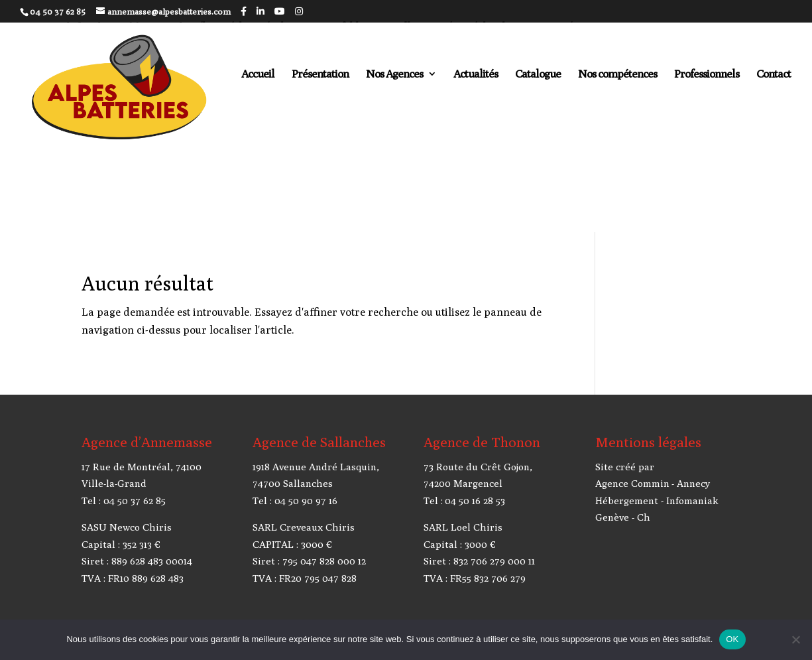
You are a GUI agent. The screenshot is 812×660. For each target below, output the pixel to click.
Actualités (476, 75)
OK (732, 639)
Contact (774, 75)
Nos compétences (617, 75)
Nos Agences (394, 75)
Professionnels (707, 75)
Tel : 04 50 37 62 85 (124, 500)
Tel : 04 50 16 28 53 (464, 500)
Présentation (320, 75)
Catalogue (538, 75)
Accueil (258, 75)
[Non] (795, 639)
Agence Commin (632, 483)
